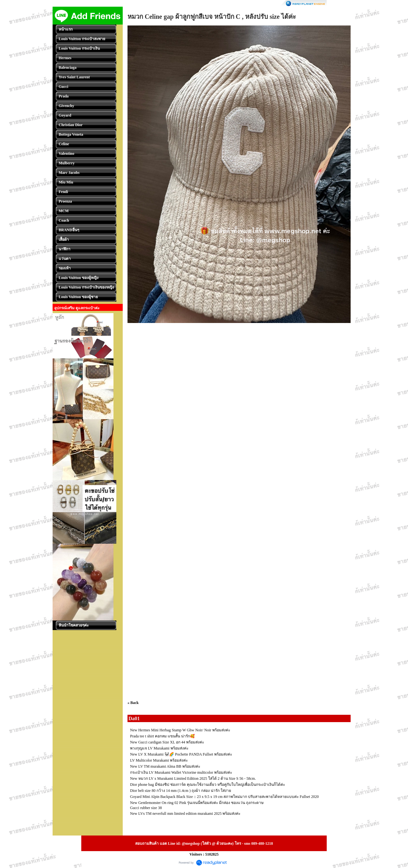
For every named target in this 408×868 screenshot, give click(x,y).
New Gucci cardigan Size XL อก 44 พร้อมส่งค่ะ (167, 742)
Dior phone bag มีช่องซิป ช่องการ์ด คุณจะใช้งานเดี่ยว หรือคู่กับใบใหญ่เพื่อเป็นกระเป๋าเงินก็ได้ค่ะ (208, 785)
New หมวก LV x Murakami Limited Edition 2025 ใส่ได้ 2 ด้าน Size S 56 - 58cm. (193, 778)
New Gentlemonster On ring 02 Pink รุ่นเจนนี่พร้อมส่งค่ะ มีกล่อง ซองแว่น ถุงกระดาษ (197, 803)
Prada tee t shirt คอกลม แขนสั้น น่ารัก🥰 (162, 736)
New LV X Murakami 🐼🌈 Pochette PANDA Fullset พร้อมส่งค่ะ (181, 754)
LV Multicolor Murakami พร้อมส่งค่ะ (159, 760)
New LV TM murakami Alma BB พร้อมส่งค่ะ (165, 766)
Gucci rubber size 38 (146, 808)
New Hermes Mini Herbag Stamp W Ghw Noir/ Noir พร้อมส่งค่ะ (180, 730)
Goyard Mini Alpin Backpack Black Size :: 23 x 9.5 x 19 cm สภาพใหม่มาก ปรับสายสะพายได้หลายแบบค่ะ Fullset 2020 (224, 797)
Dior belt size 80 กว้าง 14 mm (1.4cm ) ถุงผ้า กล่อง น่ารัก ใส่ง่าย (181, 791)
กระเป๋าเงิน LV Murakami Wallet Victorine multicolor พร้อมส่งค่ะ (181, 772)
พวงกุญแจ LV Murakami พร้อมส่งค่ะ (159, 748)
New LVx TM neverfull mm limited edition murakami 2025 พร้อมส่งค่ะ (185, 814)
